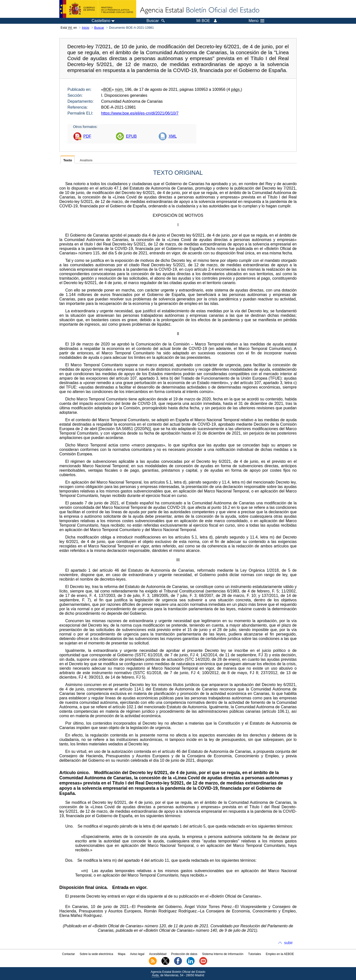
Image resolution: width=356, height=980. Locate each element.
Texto (68, 160)
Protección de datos (184, 954)
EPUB (131, 136)
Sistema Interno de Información (223, 954)
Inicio (86, 28)
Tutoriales (255, 954)
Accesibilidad (158, 954)
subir (288, 943)
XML (173, 136)
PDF (87, 136)
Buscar (99, 28)
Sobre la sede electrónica (96, 954)
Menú (256, 21)
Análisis (86, 160)
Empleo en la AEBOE (280, 954)
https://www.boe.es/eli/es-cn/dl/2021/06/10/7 (140, 113)
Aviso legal (137, 954)
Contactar (68, 954)
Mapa (122, 954)
